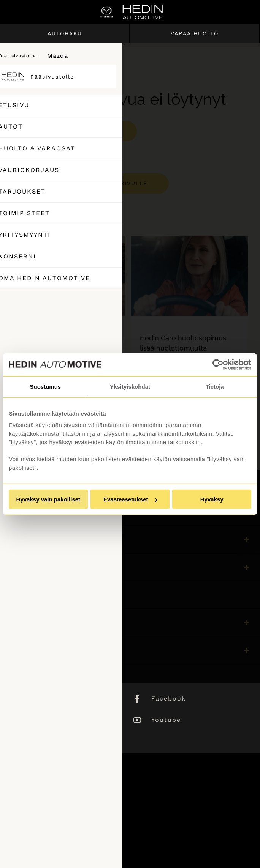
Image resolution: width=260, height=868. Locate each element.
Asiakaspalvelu (31, 595)
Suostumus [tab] (45, 386)
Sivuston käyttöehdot (41, 808)
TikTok (42, 741)
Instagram (49, 720)
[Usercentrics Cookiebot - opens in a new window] (218, 364)
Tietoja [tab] (215, 386)
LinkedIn (46, 699)
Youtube (166, 720)
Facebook (169, 699)
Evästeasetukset (130, 499)
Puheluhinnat (29, 818)
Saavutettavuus (32, 839)
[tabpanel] (66, 336)
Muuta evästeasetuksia (43, 849)
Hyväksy (212, 499)
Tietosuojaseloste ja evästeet (52, 829)
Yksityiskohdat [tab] (130, 386)
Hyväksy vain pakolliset (48, 499)
